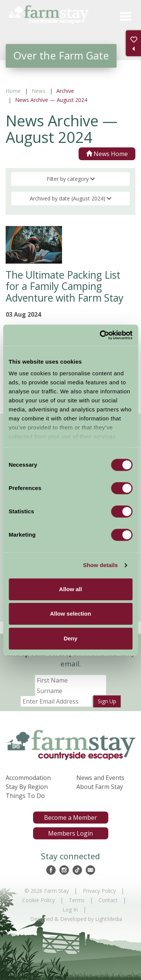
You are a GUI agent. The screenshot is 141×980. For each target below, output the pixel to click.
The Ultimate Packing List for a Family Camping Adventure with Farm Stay (64, 286)
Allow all (70, 589)
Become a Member (70, 818)
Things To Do (25, 796)
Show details (101, 565)
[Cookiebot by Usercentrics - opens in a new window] (100, 335)
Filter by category (71, 179)
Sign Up (107, 701)
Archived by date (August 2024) (70, 198)
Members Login (70, 833)
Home (13, 91)
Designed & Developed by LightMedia (76, 919)
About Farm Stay (100, 787)
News (39, 91)
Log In (70, 909)
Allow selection (70, 614)
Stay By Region (27, 787)
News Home (107, 154)
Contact (108, 900)
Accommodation (28, 778)
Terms (77, 900)
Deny (70, 638)
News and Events (100, 778)
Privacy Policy (99, 891)
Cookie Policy (39, 900)
